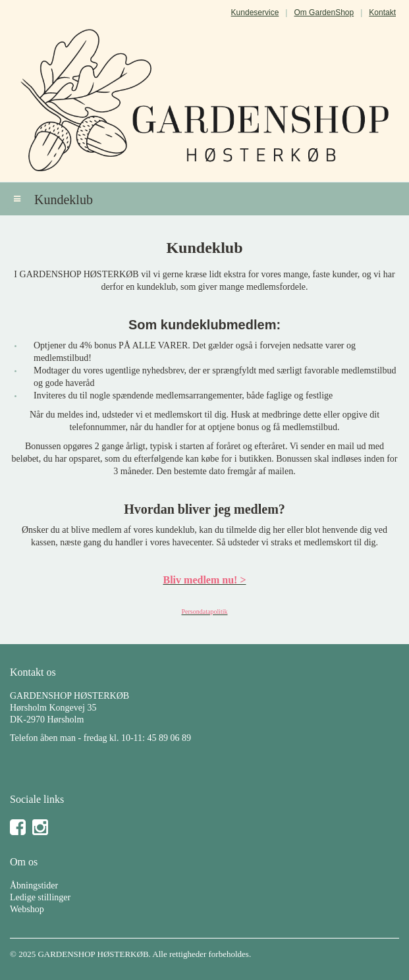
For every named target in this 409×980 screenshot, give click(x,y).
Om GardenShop (324, 13)
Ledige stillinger (40, 897)
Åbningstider (34, 885)
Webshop (27, 909)
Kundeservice (255, 13)
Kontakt (382, 13)
